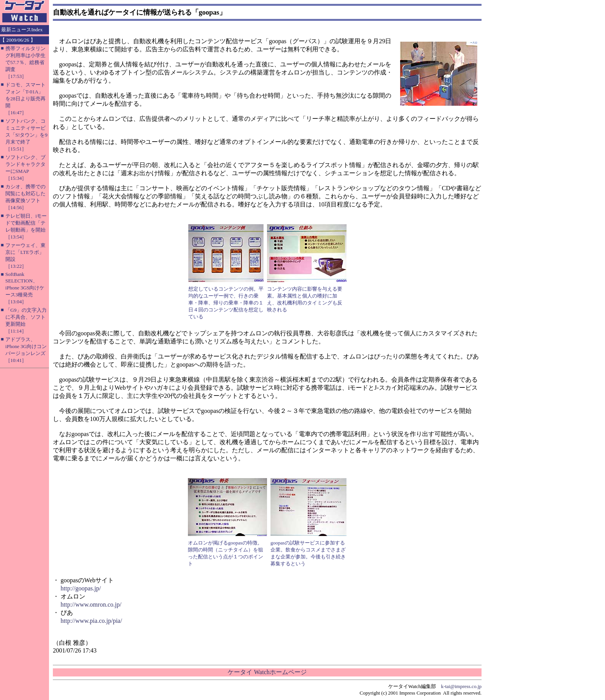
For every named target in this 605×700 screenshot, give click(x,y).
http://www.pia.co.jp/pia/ (91, 621)
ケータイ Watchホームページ (267, 672)
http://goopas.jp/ (81, 588)
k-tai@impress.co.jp (461, 686)
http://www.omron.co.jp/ (91, 604)
